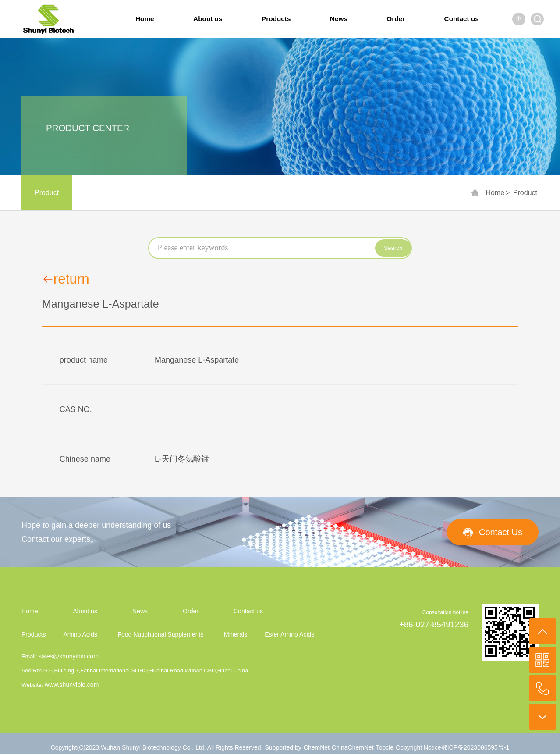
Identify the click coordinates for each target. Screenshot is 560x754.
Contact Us (501, 532)
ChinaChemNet (353, 747)
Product (525, 193)
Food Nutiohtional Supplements (160, 634)
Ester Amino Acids (289, 634)
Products (276, 19)
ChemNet (317, 747)
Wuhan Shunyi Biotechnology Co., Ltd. (154, 747)
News (339, 19)
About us (208, 19)
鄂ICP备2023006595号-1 (475, 747)
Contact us (462, 19)
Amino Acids (80, 634)
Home (145, 19)
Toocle (385, 747)
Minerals (236, 634)
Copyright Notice (418, 747)
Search (393, 248)
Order (396, 19)
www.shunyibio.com (72, 685)
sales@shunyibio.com (69, 656)
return (66, 279)
